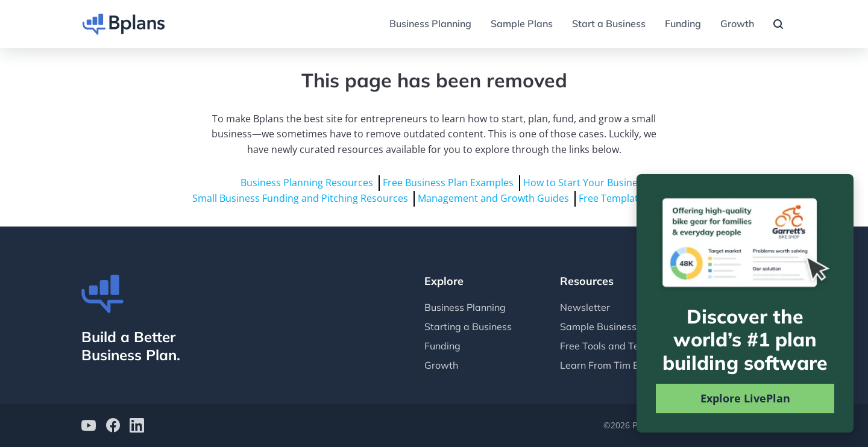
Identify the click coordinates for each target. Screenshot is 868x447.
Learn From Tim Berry (609, 365)
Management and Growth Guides (493, 198)
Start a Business (609, 23)
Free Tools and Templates (618, 346)
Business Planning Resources (307, 183)
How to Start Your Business (585, 183)
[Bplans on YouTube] (89, 427)
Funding (683, 23)
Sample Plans (522, 23)
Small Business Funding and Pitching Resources (300, 198)
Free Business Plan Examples (448, 183)
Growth (737, 23)
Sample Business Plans (612, 327)
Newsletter (585, 307)
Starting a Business (468, 327)
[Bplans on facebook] (113, 427)
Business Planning (430, 23)
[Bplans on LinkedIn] (137, 427)
